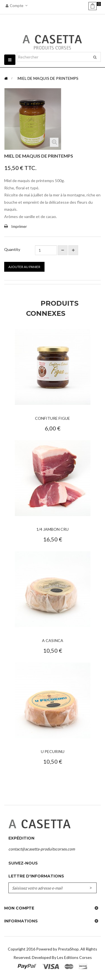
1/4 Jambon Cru (53, 529)
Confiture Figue (53, 418)
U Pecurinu (53, 751)
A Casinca (53, 640)
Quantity (12, 249)
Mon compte (19, 908)
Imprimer (19, 226)
